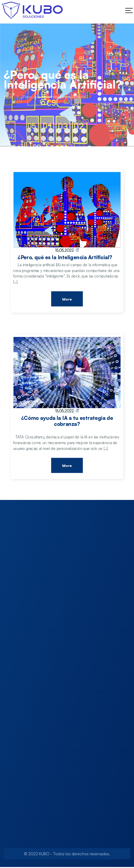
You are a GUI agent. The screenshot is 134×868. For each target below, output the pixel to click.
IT (78, 250)
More (67, 299)
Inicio (8, 98)
